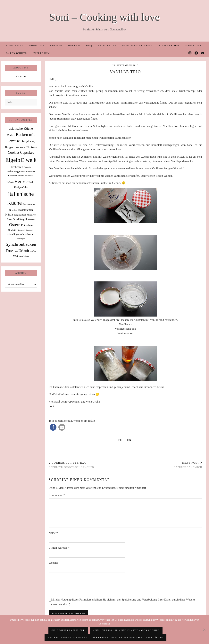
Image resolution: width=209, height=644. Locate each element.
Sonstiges (193, 45)
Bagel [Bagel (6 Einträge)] (25, 141)
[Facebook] (196, 53)
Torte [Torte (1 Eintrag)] (16, 251)
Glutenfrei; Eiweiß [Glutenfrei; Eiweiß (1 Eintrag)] (16, 176)
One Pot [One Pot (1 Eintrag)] (32, 219)
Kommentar (57, 495)
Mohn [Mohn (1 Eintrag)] (29, 215)
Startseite (15, 45)
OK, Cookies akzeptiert (68, 630)
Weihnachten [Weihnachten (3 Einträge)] (21, 256)
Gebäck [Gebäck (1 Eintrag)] (22, 172)
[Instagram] (190, 53)
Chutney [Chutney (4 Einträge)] (31, 147)
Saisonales (107, 45)
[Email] (203, 53)
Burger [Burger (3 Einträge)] (9, 147)
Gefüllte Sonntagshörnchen (71, 465)
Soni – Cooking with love (104, 17)
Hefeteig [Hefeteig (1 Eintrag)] (10, 182)
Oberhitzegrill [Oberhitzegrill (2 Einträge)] (20, 219)
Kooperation (169, 45)
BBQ (89, 45)
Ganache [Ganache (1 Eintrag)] (27, 167)
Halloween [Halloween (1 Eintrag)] (29, 176)
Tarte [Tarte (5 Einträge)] (9, 251)
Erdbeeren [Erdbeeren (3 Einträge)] (17, 167)
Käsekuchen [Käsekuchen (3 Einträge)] (25, 210)
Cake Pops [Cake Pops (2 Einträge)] (19, 147)
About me (37, 45)
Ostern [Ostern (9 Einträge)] (15, 225)
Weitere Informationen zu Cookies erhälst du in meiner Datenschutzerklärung (105, 637)
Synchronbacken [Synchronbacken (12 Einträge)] (21, 244)
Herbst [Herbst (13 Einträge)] (21, 181)
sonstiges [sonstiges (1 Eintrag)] (21, 239)
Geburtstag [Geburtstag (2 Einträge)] (13, 171)
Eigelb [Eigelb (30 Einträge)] (13, 160)
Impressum (41, 53)
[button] (53, 427)
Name (53, 533)
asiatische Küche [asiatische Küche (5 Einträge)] (21, 129)
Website (53, 563)
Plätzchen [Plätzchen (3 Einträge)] (27, 225)
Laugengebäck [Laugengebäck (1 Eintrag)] (20, 215)
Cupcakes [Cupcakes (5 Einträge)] (27, 153)
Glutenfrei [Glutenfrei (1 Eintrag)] (30, 172)
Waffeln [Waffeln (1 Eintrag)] (33, 251)
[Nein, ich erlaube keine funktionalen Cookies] (204, 630)
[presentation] (78, 585)
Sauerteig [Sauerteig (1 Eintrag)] (29, 230)
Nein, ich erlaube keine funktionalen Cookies (126, 630)
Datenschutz (16, 53)
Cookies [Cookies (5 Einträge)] (14, 153)
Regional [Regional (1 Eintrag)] (21, 230)
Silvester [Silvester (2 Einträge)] (30, 234)
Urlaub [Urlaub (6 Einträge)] (24, 251)
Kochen (56, 45)
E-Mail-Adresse (59, 548)
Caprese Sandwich (188, 465)
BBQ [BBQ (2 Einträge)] (33, 141)
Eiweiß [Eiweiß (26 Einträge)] (29, 160)
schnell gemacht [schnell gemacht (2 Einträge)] (16, 234)
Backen (74, 45)
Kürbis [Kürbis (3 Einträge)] (9, 214)
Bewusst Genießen (137, 45)
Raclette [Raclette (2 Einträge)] (13, 230)
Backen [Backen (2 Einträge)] (11, 135)
